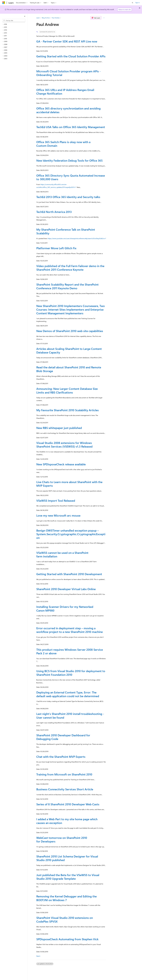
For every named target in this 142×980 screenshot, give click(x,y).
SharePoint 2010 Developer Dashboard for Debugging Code (63, 737)
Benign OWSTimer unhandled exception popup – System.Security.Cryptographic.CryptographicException (71, 534)
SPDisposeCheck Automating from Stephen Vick (67, 939)
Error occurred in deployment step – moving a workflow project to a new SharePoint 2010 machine (70, 630)
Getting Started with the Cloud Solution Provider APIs (71, 56)
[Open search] (133, 3)
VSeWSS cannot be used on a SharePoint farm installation (62, 554)
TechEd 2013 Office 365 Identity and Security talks (68, 197)
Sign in (137, 3)
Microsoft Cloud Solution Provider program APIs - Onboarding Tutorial (68, 73)
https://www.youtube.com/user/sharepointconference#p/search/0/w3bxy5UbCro (76, 238)
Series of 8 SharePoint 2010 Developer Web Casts (68, 804)
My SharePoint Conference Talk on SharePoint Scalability (66, 231)
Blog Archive (46, 18)
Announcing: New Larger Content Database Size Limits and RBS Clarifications (67, 390)
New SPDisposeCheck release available (61, 464)
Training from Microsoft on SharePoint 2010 (64, 774)
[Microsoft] (4, 3)
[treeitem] (15, 24)
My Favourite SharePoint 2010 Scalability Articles (68, 410)
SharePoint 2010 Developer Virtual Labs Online (66, 589)
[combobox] (14, 21)
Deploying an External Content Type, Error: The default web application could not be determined (68, 694)
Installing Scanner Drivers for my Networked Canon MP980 (65, 608)
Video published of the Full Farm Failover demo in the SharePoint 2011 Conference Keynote (70, 268)
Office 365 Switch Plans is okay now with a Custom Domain (63, 144)
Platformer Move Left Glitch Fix (56, 248)
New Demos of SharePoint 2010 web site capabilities (70, 331)
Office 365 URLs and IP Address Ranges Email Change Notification (65, 92)
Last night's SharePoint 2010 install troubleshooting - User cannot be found (70, 716)
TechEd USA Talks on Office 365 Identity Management (71, 127)
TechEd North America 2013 (54, 212)
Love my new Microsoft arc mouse (58, 515)
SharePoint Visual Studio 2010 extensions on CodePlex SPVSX (65, 919)
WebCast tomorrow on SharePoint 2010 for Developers (62, 839)
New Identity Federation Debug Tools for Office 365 (69, 160)
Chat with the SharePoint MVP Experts (61, 757)
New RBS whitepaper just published (59, 428)
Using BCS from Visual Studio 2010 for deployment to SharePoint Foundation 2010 (71, 673)
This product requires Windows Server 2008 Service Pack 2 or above (70, 651)
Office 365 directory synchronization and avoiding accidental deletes (68, 110)
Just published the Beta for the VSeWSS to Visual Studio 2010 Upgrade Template (68, 877)
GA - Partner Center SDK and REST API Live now (67, 41)
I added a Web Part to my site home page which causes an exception (67, 821)
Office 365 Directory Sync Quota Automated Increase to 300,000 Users (71, 177)
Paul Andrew (56, 18)
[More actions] (104, 18)
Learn (38, 18)
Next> (39, 956)
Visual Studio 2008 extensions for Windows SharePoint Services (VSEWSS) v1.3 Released (64, 445)
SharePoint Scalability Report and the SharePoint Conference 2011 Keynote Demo (67, 286)
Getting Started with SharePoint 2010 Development (69, 574)
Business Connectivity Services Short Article (65, 789)
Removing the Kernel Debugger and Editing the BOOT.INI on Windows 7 (67, 898)
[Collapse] (25, 16)
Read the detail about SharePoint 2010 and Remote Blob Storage (69, 369)
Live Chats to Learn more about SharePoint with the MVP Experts (69, 484)
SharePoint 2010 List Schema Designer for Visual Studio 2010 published (67, 858)
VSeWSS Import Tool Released (56, 501)
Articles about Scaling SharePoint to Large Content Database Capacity (69, 350)
